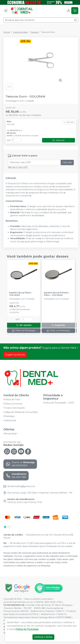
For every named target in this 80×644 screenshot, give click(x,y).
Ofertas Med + (11, 434)
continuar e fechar (43, 637)
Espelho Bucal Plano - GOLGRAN (21, 294)
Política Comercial (13, 404)
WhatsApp (9, 416)
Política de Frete (12, 399)
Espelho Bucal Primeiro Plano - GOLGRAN (56, 294)
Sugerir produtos (15, 355)
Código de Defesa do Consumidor (21, 412)
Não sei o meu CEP (18, 167)
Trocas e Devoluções (14, 408)
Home (7, 32)
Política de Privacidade (27, 629)
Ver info (69, 122)
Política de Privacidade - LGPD (59, 403)
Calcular (67, 162)
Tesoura (34, 32)
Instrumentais (20, 32)
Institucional (10, 420)
